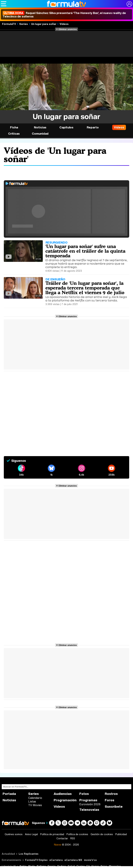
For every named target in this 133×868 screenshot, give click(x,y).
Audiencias (63, 794)
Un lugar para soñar (44, 24)
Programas (88, 800)
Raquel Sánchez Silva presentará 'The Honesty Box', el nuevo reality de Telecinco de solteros (64, 15)
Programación (65, 800)
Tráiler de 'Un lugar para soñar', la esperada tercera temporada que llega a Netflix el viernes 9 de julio (85, 288)
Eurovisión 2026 (90, 804)
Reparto (93, 127)
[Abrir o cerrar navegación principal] (4, 4)
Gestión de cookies (102, 834)
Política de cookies (77, 834)
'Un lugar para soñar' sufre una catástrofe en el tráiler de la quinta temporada (85, 251)
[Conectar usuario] (129, 4)
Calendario (35, 798)
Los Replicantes (29, 854)
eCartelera (56, 860)
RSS (73, 838)
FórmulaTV (9, 24)
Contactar (62, 838)
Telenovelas (89, 810)
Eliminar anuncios (68, 29)
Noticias (40, 127)
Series (24, 24)
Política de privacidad (52, 834)
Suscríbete (114, 807)
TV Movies (35, 805)
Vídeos (64, 24)
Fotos (84, 794)
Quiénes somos (14, 834)
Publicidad (121, 834)
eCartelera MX (73, 860)
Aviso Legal (31, 834)
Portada (9, 794)
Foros (110, 800)
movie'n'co (90, 860)
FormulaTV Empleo (36, 860)
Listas (32, 801)
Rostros (111, 794)
